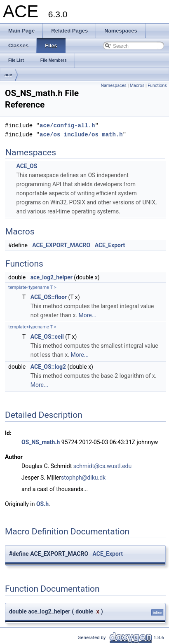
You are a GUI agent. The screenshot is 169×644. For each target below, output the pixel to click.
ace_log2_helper (52, 277)
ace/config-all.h (67, 125)
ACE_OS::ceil (47, 337)
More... (88, 315)
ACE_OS (27, 166)
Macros (137, 85)
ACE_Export (110, 245)
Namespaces (113, 85)
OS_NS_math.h (41, 442)
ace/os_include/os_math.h (81, 135)
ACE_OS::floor (49, 297)
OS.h (42, 504)
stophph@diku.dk (83, 478)
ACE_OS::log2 (48, 367)
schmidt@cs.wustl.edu (102, 466)
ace (8, 75)
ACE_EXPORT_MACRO (61, 245)
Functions (157, 85)
